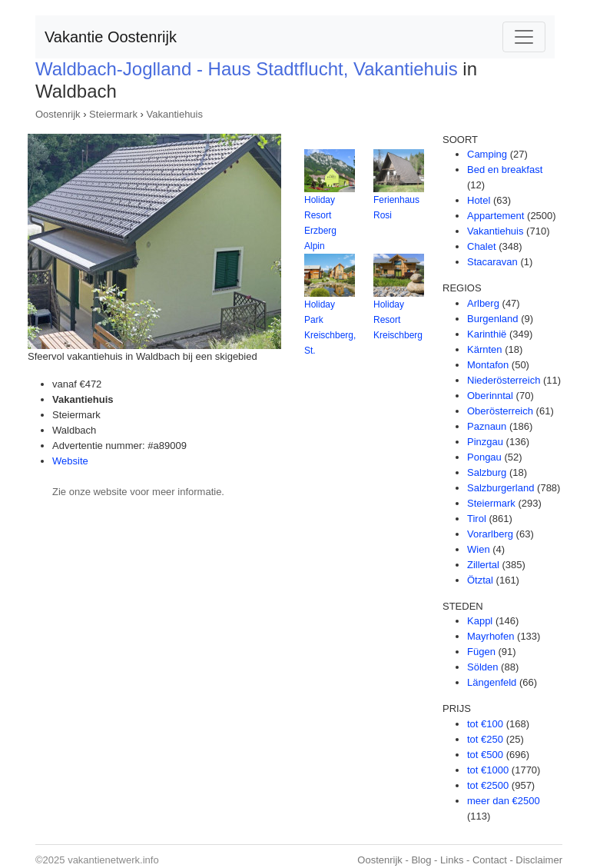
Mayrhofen (491, 636)
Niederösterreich (504, 380)
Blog (421, 860)
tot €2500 (488, 785)
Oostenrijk (58, 114)
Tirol (477, 519)
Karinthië (487, 334)
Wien (479, 549)
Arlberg (483, 303)
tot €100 (485, 724)
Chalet (482, 246)
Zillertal (483, 565)
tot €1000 (488, 770)
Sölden (482, 667)
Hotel (479, 200)
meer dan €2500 (504, 801)
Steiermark (113, 114)
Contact (490, 860)
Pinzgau (485, 442)
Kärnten (485, 349)
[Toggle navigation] (524, 37)
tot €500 (485, 755)
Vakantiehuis (175, 114)
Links (452, 860)
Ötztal (480, 580)
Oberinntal (490, 396)
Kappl (480, 621)
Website (70, 461)
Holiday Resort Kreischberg (398, 320)
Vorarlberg (490, 534)
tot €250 (485, 739)
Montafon (488, 365)
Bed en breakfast (505, 170)
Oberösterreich (500, 411)
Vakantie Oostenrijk (111, 37)
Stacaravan (492, 262)
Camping (487, 154)
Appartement (496, 216)
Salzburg (487, 472)
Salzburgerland (501, 488)
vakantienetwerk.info (113, 860)
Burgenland (493, 319)
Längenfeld (492, 682)
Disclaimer (539, 860)
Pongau (484, 457)
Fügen (481, 652)
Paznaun (487, 426)
